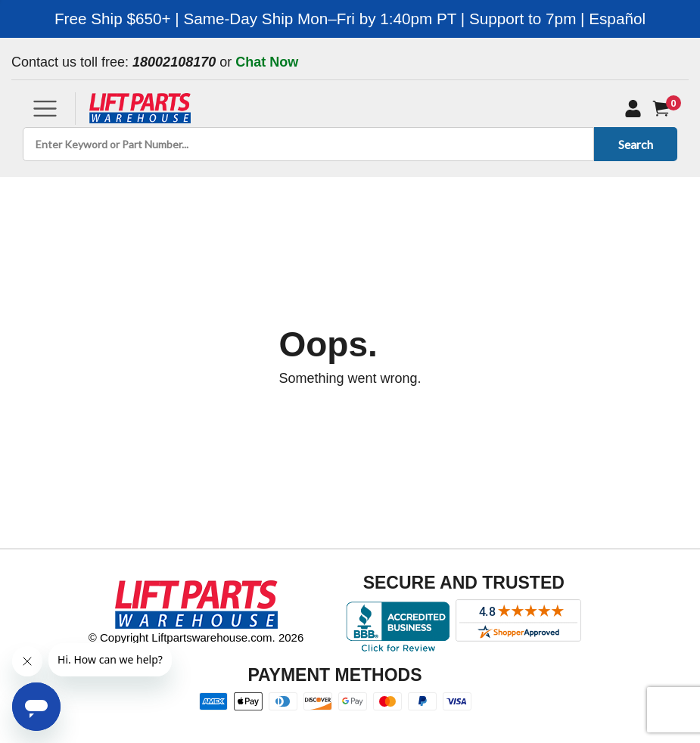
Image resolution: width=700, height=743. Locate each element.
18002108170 (174, 62)
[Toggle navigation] (45, 109)
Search (633, 144)
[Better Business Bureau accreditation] (398, 626)
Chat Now (267, 62)
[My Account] (633, 108)
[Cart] (664, 109)
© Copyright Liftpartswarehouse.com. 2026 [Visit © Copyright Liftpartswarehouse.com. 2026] (196, 637)
